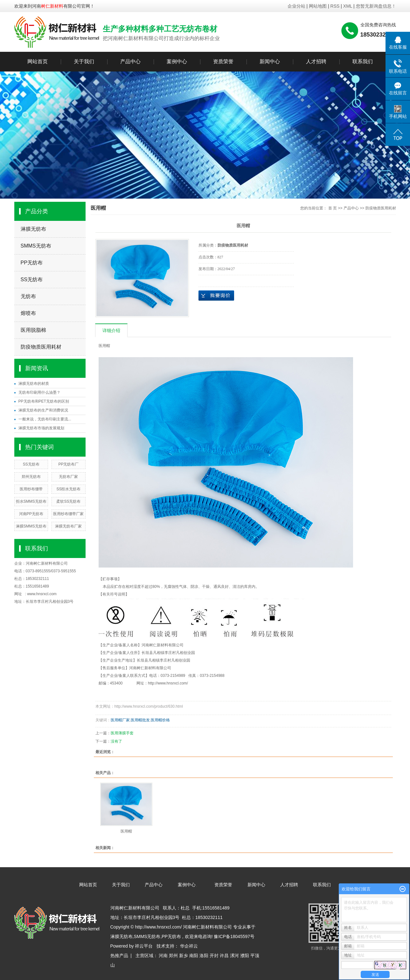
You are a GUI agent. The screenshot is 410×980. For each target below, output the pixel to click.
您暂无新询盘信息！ (376, 6)
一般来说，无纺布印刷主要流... (45, 419)
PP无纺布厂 (68, 464)
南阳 (194, 956)
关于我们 (84, 61)
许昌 (224, 956)
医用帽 (126, 831)
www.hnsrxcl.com (42, 594)
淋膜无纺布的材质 (34, 384)
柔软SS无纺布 (68, 501)
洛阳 (204, 956)
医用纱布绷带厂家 (68, 514)
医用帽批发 (140, 720)
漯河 (234, 956)
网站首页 (38, 61)
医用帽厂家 (120, 720)
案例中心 (177, 61)
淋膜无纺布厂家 (68, 526)
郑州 (173, 956)
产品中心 (130, 61)
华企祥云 (189, 946)
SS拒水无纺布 (68, 489)
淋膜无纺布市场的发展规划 (41, 428)
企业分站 (296, 6)
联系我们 (363, 61)
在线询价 (216, 296)
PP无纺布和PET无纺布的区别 (44, 401)
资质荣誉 (223, 61)
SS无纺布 (32, 279)
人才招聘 (316, 61)
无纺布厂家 (68, 477)
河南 (163, 956)
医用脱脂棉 (33, 330)
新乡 (184, 956)
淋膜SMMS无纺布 (31, 526)
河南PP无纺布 (31, 514)
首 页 (333, 208)
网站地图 (318, 6)
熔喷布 (28, 313)
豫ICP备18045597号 (234, 936)
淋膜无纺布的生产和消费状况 (43, 410)
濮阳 (245, 956)
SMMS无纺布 (36, 246)
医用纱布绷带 (31, 489)
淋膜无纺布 (33, 229)
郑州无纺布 (31, 477)
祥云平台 (144, 946)
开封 (214, 956)
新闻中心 (270, 61)
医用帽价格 (160, 720)
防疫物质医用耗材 (41, 347)
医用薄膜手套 (122, 733)
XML (348, 6)
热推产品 (119, 956)
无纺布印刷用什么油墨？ (39, 392)
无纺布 (28, 296)
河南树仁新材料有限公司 (47, 563)
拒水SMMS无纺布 (31, 501)
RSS (335, 6)
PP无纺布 (32, 263)
